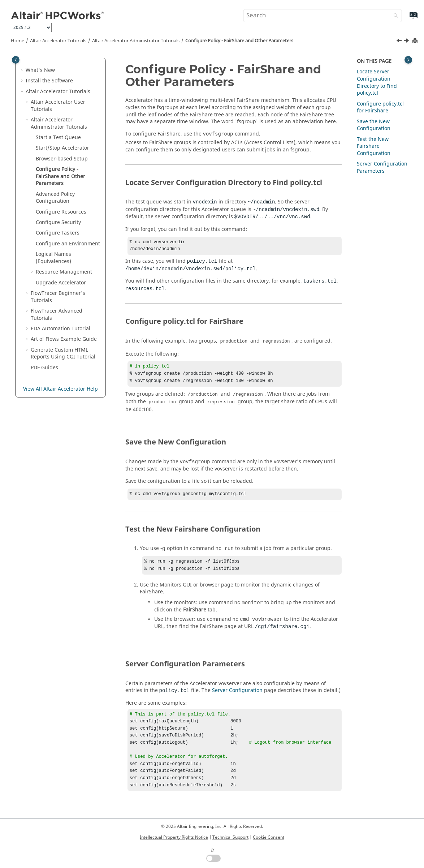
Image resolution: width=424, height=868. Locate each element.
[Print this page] (416, 41)
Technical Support (230, 837)
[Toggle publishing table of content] (16, 60)
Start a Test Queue (58, 137)
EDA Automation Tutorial (60, 329)
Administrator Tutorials (136, 41)
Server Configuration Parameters (382, 167)
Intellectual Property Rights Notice (174, 837)
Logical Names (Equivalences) (53, 258)
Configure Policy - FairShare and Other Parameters (239, 41)
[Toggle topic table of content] (408, 60)
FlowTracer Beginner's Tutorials (58, 297)
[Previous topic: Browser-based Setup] (400, 42)
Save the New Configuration (374, 125)
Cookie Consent (269, 837)
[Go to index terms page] (405, 19)
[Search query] (323, 16)
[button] (23, 70)
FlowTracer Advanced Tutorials (57, 315)
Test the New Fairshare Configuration (374, 146)
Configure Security (58, 222)
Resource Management (64, 272)
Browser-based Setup (62, 159)
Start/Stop (62, 148)
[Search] (394, 16)
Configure (58, 233)
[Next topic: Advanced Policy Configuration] (407, 42)
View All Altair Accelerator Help (60, 389)
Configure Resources (61, 212)
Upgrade (61, 283)
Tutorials (58, 41)
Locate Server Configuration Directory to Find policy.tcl (377, 82)
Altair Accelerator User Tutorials (58, 106)
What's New (40, 70)
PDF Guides (44, 368)
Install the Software (49, 81)
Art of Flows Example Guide (64, 339)
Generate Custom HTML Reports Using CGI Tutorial (63, 354)
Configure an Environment (68, 244)
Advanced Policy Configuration (55, 198)
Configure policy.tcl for (380, 108)
